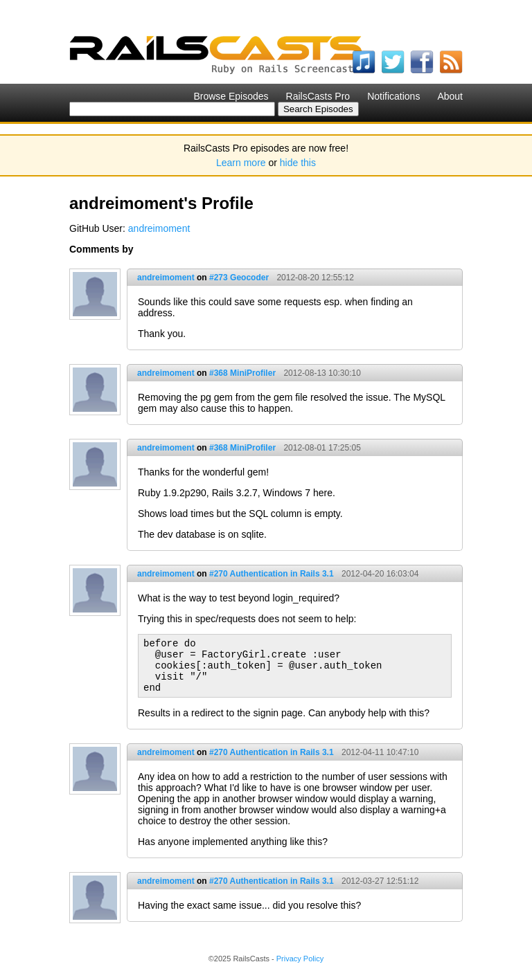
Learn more (241, 163)
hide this (298, 163)
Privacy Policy (300, 959)
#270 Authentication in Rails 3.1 (272, 574)
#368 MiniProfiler (242, 373)
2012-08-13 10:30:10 (322, 373)
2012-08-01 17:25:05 (322, 448)
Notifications (393, 96)
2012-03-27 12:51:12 (380, 881)
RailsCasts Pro (318, 96)
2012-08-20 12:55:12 (315, 278)
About (450, 96)
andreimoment (159, 228)
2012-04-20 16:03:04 (380, 574)
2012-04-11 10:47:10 (380, 752)
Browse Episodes (231, 96)
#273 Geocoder (239, 278)
